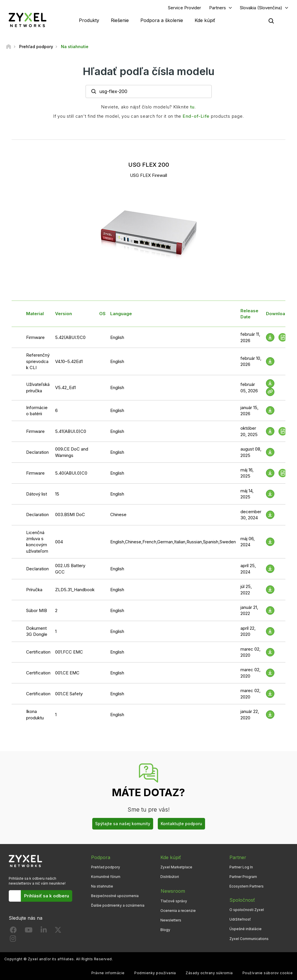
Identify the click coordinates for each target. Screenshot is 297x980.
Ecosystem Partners (247, 886)
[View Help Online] (270, 392)
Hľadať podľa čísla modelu (148, 72)
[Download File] (270, 361)
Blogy (165, 929)
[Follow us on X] (58, 931)
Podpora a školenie (162, 20)
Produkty (89, 20)
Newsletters (171, 920)
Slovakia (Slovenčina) (261, 8)
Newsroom (173, 891)
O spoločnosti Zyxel (247, 910)
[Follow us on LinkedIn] (44, 931)
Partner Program (243, 877)
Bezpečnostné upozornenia (115, 896)
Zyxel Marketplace (176, 867)
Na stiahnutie (102, 886)
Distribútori (170, 877)
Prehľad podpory (106, 867)
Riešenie (120, 20)
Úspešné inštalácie (246, 929)
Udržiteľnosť (240, 920)
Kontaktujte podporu (181, 824)
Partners (218, 8)
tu (193, 107)
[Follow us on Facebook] (13, 931)
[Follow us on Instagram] (13, 940)
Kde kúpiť (205, 20)
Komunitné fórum (106, 877)
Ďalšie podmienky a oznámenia (118, 906)
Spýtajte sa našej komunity (123, 824)
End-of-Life (196, 116)
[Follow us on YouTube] (29, 931)
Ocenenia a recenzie (178, 910)
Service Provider (184, 8)
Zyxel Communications (249, 939)
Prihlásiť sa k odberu (47, 896)
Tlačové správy (174, 900)
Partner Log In (241, 867)
